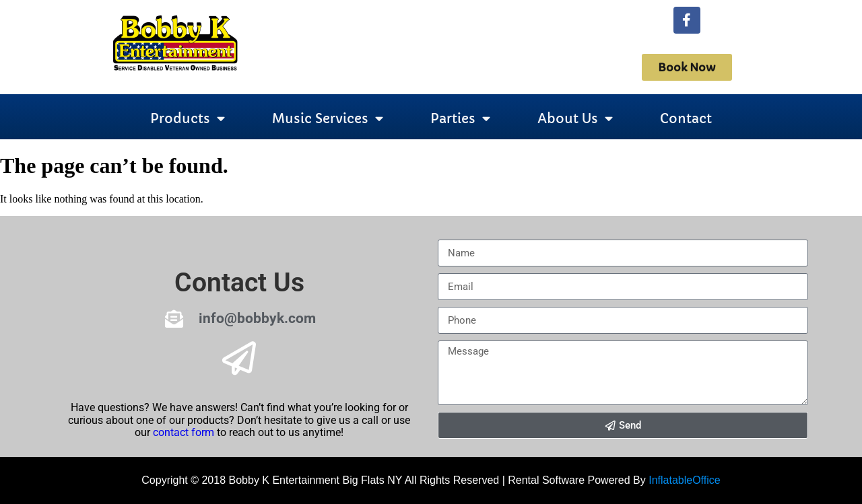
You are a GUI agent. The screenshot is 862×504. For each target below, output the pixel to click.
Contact (686, 118)
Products (188, 118)
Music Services (328, 118)
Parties (460, 118)
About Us (575, 118)
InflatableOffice (684, 480)
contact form (184, 432)
